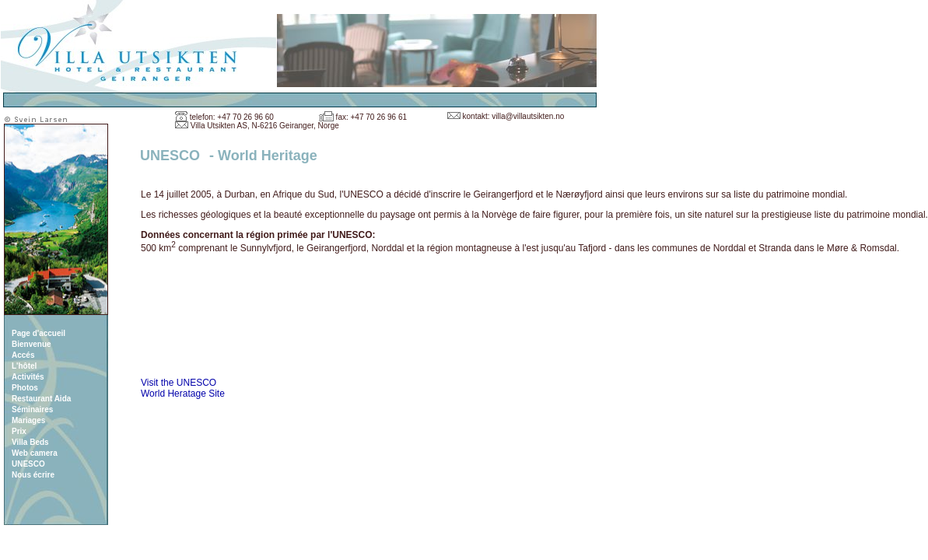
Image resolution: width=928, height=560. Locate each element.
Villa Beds (30, 442)
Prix (19, 431)
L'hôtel (24, 366)
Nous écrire (33, 475)
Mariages (28, 420)
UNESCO (28, 464)
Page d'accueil (39, 333)
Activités (28, 377)
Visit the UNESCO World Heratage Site (183, 388)
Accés (23, 355)
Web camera (35, 453)
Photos (25, 388)
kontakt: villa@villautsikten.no (514, 116)
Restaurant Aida (41, 399)
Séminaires (32, 409)
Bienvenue (32, 344)
